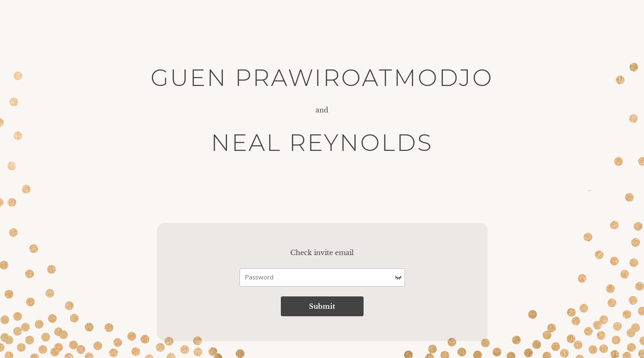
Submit (322, 306)
